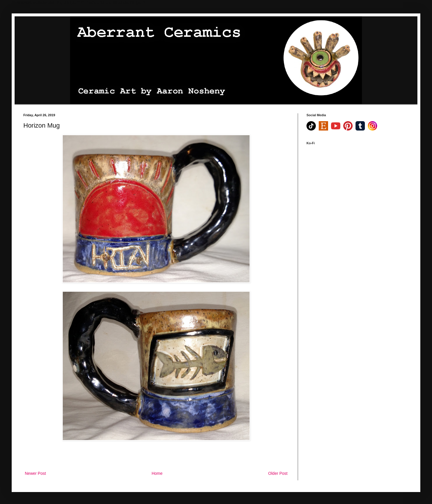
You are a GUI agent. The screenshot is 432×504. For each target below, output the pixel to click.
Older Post (278, 473)
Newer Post (35, 473)
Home (157, 473)
